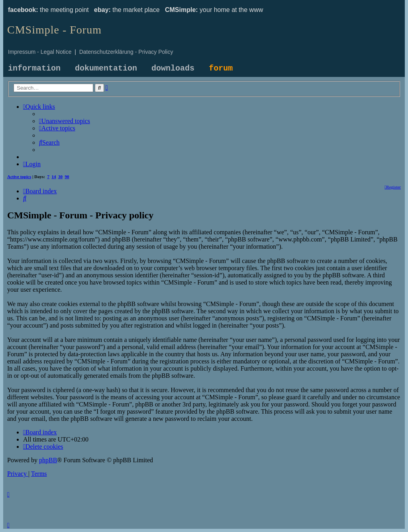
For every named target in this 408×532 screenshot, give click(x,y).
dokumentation (106, 68)
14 (54, 177)
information (34, 68)
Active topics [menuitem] (19, 177)
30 (60, 177)
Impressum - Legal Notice (40, 52)
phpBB (48, 460)
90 (67, 177)
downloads (173, 68)
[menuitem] (65, 121)
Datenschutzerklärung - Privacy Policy (126, 52)
